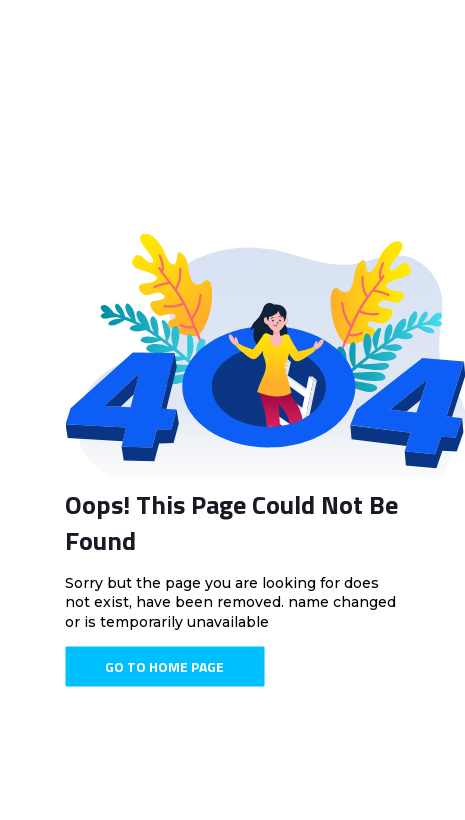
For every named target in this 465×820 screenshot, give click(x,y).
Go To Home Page (164, 666)
